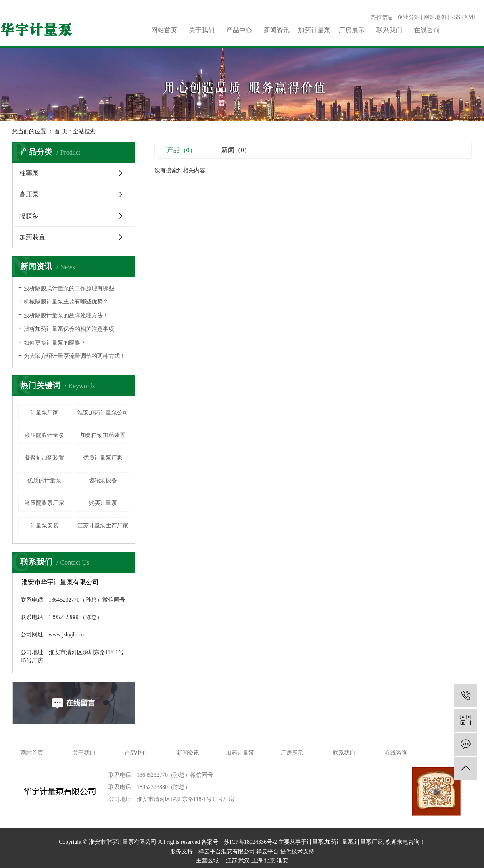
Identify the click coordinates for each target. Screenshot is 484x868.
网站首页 (164, 30)
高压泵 (29, 194)
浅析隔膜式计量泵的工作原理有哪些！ (72, 288)
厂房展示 (352, 30)
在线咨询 (427, 30)
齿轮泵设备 (103, 480)
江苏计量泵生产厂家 (103, 526)
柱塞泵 (29, 173)
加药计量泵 (314, 30)
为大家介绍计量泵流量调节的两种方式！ (75, 356)
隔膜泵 (29, 216)
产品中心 (239, 30)
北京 (269, 861)
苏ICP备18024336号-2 (250, 842)
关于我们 (202, 30)
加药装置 (32, 237)
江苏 (232, 861)
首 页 (61, 131)
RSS (455, 17)
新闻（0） (236, 150)
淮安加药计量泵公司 (103, 413)
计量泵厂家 (44, 413)
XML (470, 17)
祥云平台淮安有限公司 (227, 852)
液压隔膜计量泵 (44, 435)
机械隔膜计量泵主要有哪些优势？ (66, 302)
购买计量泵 (103, 503)
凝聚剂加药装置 (44, 458)
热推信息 (382, 17)
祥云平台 (267, 852)
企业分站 (409, 17)
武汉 (244, 861)
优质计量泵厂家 (103, 458)
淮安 (282, 861)
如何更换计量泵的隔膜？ (55, 343)
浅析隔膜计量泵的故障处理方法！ (66, 315)
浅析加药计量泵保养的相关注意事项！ (72, 329)
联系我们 (389, 30)
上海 (257, 861)
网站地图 (435, 17)
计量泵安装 (44, 526)
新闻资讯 (277, 30)
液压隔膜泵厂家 (44, 503)
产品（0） (181, 150)
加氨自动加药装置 (103, 435)
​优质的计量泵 (44, 480)
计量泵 (315, 842)
